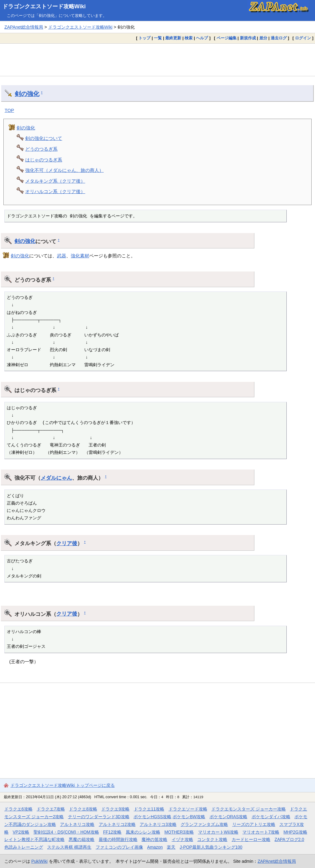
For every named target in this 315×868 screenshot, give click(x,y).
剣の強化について (44, 138)
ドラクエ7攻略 (51, 809)
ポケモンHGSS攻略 (152, 817)
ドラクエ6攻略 (18, 809)
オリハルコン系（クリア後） (55, 191)
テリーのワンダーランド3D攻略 (99, 817)
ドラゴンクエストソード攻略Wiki (44, 6)
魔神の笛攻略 (154, 839)
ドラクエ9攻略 (115, 809)
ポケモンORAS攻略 (228, 817)
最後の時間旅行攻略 (118, 839)
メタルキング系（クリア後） (55, 181)
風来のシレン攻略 (143, 832)
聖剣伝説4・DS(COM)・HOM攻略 (66, 832)
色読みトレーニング (24, 847)
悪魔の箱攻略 (82, 839)
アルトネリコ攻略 (77, 824)
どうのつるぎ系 (41, 149)
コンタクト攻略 (212, 839)
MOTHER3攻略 (179, 832)
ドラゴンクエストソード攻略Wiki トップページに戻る (63, 785)
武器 (62, 256)
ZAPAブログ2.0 (289, 839)
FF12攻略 (112, 832)
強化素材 (80, 256)
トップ (144, 38)
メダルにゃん (56, 478)
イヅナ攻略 (182, 839)
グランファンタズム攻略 (204, 824)
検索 (189, 38)
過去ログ (279, 38)
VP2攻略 (21, 832)
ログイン (303, 38)
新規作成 (248, 38)
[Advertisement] (157, 60)
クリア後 (67, 543)
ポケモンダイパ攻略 (271, 817)
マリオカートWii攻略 (218, 832)
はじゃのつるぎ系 (44, 160)
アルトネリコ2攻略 (117, 824)
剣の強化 (27, 94)
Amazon (155, 847)
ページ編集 (227, 38)
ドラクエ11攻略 (149, 809)
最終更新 (173, 38)
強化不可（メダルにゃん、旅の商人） (64, 170)
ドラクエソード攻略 (188, 809)
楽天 (171, 847)
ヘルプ (202, 38)
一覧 (158, 38)
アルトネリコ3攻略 (158, 824)
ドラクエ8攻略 (83, 809)
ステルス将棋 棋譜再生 (69, 847)
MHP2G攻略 (295, 832)
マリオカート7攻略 (261, 832)
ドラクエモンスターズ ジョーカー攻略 (249, 809)
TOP (9, 110)
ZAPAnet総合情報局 (24, 27)
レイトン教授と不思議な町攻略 (34, 839)
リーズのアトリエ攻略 (254, 824)
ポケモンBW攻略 (189, 817)
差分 (263, 38)
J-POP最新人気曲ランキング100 (211, 847)
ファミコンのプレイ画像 (119, 847)
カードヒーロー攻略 (251, 839)
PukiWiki (40, 861)
